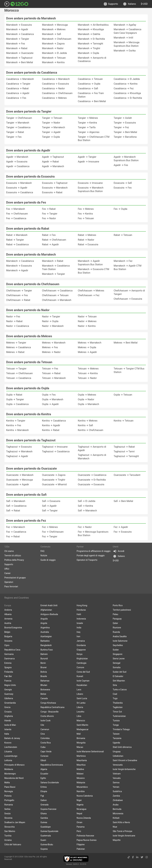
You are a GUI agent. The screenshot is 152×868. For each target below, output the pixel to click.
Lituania (8, 752)
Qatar (115, 623)
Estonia (8, 663)
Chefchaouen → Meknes (91, 291)
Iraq (79, 632)
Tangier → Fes (14, 137)
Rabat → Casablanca (17, 244)
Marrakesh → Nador (53, 48)
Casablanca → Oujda (89, 84)
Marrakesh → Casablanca (20, 34)
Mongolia (81, 743)
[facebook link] (133, 857)
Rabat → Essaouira (88, 244)
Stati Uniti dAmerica (122, 747)
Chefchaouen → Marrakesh (57, 300)
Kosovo (8, 743)
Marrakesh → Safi (52, 34)
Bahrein (44, 654)
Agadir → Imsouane (89, 162)
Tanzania (117, 738)
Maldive (80, 769)
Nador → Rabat (14, 321)
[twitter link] (142, 857)
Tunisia (116, 721)
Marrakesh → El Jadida (55, 53)
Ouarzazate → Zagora (54, 475)
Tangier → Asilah (123, 118)
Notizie (44, 556)
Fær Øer (8, 676)
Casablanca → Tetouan (90, 79)
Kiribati (116, 818)
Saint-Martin (82, 725)
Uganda (116, 743)
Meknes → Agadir (87, 352)
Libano (80, 694)
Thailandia (118, 703)
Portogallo (9, 800)
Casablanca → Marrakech (56, 79)
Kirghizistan (82, 659)
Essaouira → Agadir (17, 188)
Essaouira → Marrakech (55, 188)
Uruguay (117, 752)
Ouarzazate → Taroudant (127, 475)
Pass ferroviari (11, 587)
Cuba (43, 747)
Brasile (44, 676)
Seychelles (118, 645)
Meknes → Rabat (15, 352)
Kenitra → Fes (14, 425)
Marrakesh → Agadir (17, 29)
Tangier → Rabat (15, 132)
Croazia (8, 712)
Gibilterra (9, 698)
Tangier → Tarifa (87, 127)
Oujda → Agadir (50, 404)
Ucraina (8, 840)
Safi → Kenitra (86, 506)
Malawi (80, 774)
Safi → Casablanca (16, 506)
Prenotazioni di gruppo (15, 578)
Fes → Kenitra (85, 214)
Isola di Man (10, 725)
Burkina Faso (47, 650)
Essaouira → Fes (123, 188)
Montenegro (10, 774)
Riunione (117, 628)
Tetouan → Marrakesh (54, 378)
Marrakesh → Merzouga (55, 25)
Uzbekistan (118, 756)
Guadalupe (46, 827)
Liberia (80, 707)
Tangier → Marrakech (54, 127)
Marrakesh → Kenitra (53, 62)
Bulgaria (8, 636)
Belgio (7, 632)
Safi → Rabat (13, 511)
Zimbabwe (118, 800)
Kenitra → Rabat (51, 430)
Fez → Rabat (13, 537)
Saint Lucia (82, 698)
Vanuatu (117, 778)
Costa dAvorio (47, 716)
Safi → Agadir (49, 506)
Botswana (45, 690)
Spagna (8, 667)
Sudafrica (117, 791)
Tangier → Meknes (88, 118)
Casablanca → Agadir (18, 93)
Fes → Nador (49, 218)
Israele (80, 623)
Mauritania (82, 760)
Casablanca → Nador (54, 88)
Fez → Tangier (50, 537)
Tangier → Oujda (51, 137)
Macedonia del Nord (14, 778)
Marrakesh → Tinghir (89, 48)
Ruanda (116, 632)
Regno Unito (10, 685)
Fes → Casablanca (16, 218)
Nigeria (80, 805)
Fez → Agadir (121, 527)
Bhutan (44, 685)
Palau (115, 614)
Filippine (81, 844)
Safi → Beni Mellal (123, 501)
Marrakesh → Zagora (53, 44)
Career (8, 573)
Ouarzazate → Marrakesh (20, 475)
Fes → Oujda (121, 209)
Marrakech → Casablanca (20, 261)
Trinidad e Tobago (121, 729)
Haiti (79, 614)
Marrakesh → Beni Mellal (20, 62)
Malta (7, 783)
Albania (8, 614)
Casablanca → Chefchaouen (57, 93)
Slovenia (8, 818)
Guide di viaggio (48, 560)
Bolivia (44, 672)
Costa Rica (46, 743)
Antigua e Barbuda (49, 614)
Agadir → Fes (121, 165)
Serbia (7, 809)
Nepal (79, 814)
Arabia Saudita (120, 636)
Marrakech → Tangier (54, 274)
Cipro (7, 645)
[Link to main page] (19, 4)
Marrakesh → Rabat (17, 48)
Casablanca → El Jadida (127, 79)
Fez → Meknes (50, 527)
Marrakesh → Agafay (125, 25)
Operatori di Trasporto (87, 560)
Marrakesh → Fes (16, 44)
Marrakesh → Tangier (18, 39)
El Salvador (118, 676)
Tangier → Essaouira (125, 123)
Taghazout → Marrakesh (19, 451)
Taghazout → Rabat (124, 447)
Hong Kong (82, 605)
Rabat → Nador (86, 240)
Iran (79, 636)
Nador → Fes (13, 317)
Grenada (45, 805)
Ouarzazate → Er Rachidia (92, 480)
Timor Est (117, 712)
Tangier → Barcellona (125, 137)
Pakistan (81, 849)
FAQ (42, 551)
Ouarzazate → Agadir (18, 484)
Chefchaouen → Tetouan (55, 295)
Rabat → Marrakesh (17, 235)
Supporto (111, 4)
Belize (43, 694)
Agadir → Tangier (87, 157)
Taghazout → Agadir (17, 456)
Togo (115, 698)
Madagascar (83, 729)
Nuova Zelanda (84, 818)
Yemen (116, 787)
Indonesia (81, 619)
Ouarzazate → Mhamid (54, 484)
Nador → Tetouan (87, 317)
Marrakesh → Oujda (89, 53)
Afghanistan (46, 610)
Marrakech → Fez (123, 261)
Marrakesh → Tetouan (54, 58)
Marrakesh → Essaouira (19, 25)
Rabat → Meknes (87, 235)
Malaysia (81, 783)
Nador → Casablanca (18, 326)
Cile (42, 725)
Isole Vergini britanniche (124, 769)
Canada (44, 698)
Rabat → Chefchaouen (54, 240)
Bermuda (117, 809)
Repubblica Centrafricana (53, 707)
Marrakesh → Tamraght (91, 44)
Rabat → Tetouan (123, 235)
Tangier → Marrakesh (18, 123)
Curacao (45, 756)
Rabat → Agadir (50, 244)
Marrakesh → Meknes (54, 29)
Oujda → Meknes (87, 395)
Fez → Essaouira (123, 532)
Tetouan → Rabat (51, 373)
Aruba (116, 805)
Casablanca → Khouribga (127, 93)
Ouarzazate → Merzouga (20, 480)
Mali (79, 734)
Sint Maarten (119, 681)
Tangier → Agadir (51, 132)
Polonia (8, 796)
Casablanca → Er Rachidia (128, 98)
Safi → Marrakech (87, 511)
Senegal (117, 663)
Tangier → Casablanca (18, 127)
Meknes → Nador (51, 352)
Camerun (45, 729)
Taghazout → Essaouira (19, 447)
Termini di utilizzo (13, 556)
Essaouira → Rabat (52, 192)
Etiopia (44, 791)
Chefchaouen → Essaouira (128, 299)
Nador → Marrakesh (53, 326)
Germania (9, 654)
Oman (80, 822)
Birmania (81, 738)
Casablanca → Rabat (17, 88)
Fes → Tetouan (86, 218)
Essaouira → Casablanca (20, 192)
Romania (9, 805)
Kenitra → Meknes (88, 421)
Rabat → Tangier (15, 240)
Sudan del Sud (120, 672)
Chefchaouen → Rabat (18, 300)
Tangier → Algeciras (89, 132)
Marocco (81, 721)
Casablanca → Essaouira (55, 84)
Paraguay (117, 619)
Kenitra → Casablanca (54, 421)
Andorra (8, 610)
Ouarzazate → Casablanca (92, 475)
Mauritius (81, 765)
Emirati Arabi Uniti (49, 605)
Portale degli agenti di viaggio (91, 556)
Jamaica (81, 641)
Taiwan (116, 734)
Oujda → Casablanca (17, 404)
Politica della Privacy (14, 560)
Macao (80, 747)
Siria (115, 685)
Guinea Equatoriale (49, 831)
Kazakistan (82, 685)
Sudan (116, 650)
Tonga (116, 725)
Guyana (44, 849)
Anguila (44, 619)
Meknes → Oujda (87, 347)
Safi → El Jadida (87, 501)
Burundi (44, 659)
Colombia (45, 738)
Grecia (7, 707)
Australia (45, 632)
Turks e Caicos (120, 690)
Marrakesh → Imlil (123, 38)
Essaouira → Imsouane (90, 183)
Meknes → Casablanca (19, 347)
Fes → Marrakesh (16, 209)
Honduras (81, 610)
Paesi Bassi (10, 787)
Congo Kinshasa (48, 703)
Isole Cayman (83, 681)
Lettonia (8, 760)
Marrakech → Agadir (17, 270)
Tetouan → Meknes (88, 369)
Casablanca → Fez (124, 88)
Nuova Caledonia (85, 796)
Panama (81, 827)
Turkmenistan (119, 716)
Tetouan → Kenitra (88, 373)
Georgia (8, 690)
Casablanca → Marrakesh (20, 79)
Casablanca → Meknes (54, 98)
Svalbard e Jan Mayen (15, 822)
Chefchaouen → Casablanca (57, 291)
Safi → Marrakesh (16, 501)
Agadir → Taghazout (53, 157)
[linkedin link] (137, 857)
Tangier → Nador (51, 123)
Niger (79, 800)
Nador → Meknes (87, 321)
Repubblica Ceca (12, 650)
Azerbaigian (46, 636)
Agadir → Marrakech (53, 166)
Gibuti (43, 760)
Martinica (81, 756)
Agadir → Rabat (50, 162)
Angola (44, 623)
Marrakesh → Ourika (125, 51)
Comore (80, 667)
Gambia (44, 818)
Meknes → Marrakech (90, 343)
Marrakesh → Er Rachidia (91, 39)
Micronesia (118, 814)
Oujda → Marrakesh (53, 399)
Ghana (44, 814)
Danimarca (10, 659)
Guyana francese (48, 809)
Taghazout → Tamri (124, 451)
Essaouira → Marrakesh (19, 183)
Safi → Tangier (50, 511)
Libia (79, 716)
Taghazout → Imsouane (55, 447)
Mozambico (82, 787)
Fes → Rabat (49, 209)
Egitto (43, 778)
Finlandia (9, 672)
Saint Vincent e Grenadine (125, 760)
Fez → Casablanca (16, 532)
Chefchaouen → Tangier (19, 291)
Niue (115, 827)
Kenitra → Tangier (16, 421)
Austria (8, 623)
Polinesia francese (85, 836)
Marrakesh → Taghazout (19, 58)
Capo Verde (46, 752)
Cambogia (82, 663)
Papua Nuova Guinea (87, 840)
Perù (79, 831)
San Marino (10, 831)
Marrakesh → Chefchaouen (57, 39)
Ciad (115, 694)
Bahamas (45, 681)
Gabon (44, 800)
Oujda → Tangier (15, 399)
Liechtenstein (11, 747)
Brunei (44, 667)
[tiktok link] (129, 857)
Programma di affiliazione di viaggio (94, 551)
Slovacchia (10, 827)
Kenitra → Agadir (51, 425)
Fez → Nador (85, 527)
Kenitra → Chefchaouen (91, 430)
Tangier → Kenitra (87, 123)
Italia (7, 734)
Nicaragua (82, 809)
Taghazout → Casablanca (56, 451)
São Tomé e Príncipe (123, 831)
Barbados (45, 641)
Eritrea (44, 787)
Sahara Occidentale (50, 783)
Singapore (118, 654)
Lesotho (80, 712)
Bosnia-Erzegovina (13, 628)
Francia (8, 681)
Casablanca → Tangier (18, 84)
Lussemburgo (11, 756)
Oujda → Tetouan (123, 395)
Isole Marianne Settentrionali (90, 752)
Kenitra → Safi (86, 425)
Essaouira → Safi (123, 183)
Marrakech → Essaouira (19, 266)
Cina (43, 734)
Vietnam (117, 774)
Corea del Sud (83, 672)
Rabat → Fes (49, 235)
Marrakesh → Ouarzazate (20, 53)
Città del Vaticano (13, 844)
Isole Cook (46, 721)
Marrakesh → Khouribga (91, 29)
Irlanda (8, 721)
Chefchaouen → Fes (17, 295)
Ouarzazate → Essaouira (91, 484)
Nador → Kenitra (87, 326)
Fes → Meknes (86, 209)
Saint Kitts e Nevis (121, 822)
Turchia (8, 836)
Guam (43, 840)
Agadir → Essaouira (17, 162)
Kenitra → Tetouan (124, 421)
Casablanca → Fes (16, 98)
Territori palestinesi (122, 610)
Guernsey (9, 694)
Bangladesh (46, 645)
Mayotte (117, 840)
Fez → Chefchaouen (53, 532)
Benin (43, 663)
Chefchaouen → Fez (89, 295)
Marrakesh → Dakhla (89, 34)
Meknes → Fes (50, 347)
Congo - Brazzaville (50, 712)
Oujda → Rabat (14, 395)
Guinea (44, 822)
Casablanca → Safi (88, 88)
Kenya (80, 654)
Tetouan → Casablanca (19, 378)
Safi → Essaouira (51, 501)
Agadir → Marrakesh (17, 157)
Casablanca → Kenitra (126, 84)
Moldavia (9, 769)
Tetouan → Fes (50, 369)
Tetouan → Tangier (16, 369)
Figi (42, 796)
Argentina (45, 628)
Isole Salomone (120, 641)
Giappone (81, 650)
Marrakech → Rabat (53, 261)
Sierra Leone (119, 659)
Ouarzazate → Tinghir (54, 480)
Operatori (9, 582)
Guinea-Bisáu (47, 844)
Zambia (116, 796)
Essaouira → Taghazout (55, 183)
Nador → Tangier (51, 317)
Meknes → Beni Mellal (126, 343)
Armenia (8, 619)
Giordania (81, 645)
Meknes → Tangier (16, 343)
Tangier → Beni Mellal (125, 132)
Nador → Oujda (50, 321)
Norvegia (9, 791)
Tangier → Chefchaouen (19, 118)
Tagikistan (118, 707)
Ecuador (44, 774)
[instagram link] (147, 857)
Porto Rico (118, 605)
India (79, 628)
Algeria (44, 769)
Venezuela (118, 765)
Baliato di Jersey (12, 738)
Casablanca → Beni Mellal (92, 101)
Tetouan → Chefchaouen (20, 373)
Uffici (7, 569)
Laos (79, 690)
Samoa (116, 783)
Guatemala (46, 836)
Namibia (81, 791)
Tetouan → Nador (87, 378)
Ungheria (9, 716)
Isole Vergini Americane (124, 836)
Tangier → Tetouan (52, 118)
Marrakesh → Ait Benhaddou (93, 25)
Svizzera (8, 641)
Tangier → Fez (121, 127)
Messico (81, 778)
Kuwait (80, 676)
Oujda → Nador (86, 399)
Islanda (8, 729)
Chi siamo (9, 551)
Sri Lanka (81, 703)
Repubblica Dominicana (52, 765)
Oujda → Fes (49, 395)
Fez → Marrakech (16, 527)
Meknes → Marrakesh (54, 343)
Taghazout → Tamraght (126, 456)
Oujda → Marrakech (89, 404)
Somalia (117, 667)
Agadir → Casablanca (18, 166)
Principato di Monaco (14, 765)
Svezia (7, 814)
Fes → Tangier (50, 214)
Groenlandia (10, 703)
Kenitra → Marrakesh (18, 430)
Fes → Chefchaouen (17, 214)
